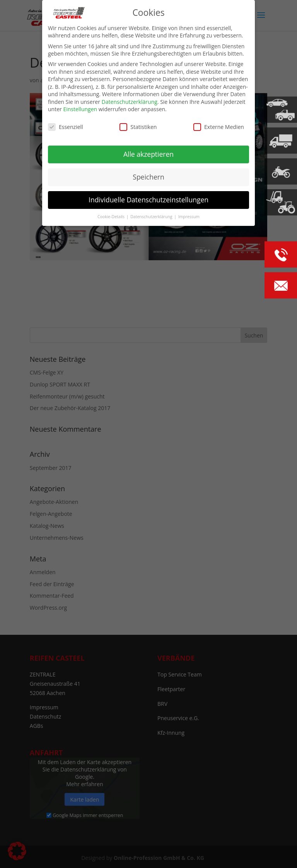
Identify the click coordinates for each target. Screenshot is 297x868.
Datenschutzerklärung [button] (152, 216)
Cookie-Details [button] (112, 216)
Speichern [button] (148, 177)
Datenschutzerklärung (130, 102)
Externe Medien (219, 127)
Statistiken (138, 127)
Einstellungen (80, 109)
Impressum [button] (189, 216)
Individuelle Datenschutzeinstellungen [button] (148, 200)
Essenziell (66, 127)
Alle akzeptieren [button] (148, 154)
